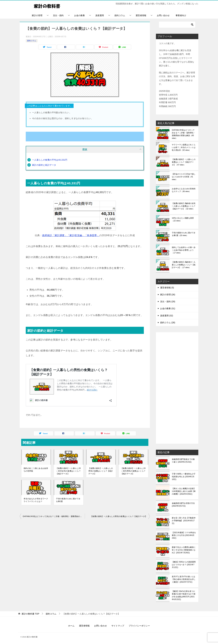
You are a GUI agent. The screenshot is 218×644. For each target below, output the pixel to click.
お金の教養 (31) (168, 308)
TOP (30, 614)
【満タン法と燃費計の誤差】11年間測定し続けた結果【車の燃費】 (184, 491)
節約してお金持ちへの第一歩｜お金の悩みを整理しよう (184, 250)
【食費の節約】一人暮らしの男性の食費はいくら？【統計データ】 (101, 471)
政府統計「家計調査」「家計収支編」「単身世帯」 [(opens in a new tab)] (71, 235)
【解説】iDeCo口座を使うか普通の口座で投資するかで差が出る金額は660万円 (184, 595)
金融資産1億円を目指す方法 (183, 505)
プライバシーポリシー (139, 626)
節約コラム (120, 15)
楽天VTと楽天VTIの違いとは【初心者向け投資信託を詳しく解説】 (184, 579)
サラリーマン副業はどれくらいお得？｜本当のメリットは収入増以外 (184, 147)
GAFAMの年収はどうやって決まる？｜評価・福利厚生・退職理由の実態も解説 (54, 516)
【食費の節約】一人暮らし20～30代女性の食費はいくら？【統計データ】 (68, 471)
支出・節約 (58, 15)
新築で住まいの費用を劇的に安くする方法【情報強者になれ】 (184, 550)
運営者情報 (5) (167, 288)
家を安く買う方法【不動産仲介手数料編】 (184, 521)
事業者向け (181, 15)
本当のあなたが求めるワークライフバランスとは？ (36, 500)
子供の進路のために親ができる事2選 (68, 500)
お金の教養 (79, 15)
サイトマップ (118, 626)
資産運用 (100, 15)
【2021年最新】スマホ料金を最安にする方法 (184, 535)
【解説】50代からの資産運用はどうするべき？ (184, 565)
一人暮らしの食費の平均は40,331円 (50, 160)
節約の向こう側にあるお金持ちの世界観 (36, 470)
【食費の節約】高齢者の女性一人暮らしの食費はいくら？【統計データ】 (184, 206)
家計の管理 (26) (168, 295)
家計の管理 (37, 15)
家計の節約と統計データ (44, 165)
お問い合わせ (163, 15)
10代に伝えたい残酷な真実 (183, 219)
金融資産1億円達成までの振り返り (183, 461)
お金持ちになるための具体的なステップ (184, 190)
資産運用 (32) (167, 316)
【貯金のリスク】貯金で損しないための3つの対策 (184, 177)
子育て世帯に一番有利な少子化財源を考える (184, 477)
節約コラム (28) (168, 323)
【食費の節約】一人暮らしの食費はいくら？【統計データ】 (184, 162)
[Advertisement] (177, 388)
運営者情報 (141, 15)
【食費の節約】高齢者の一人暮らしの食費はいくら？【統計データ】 (184, 265)
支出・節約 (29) (168, 302)
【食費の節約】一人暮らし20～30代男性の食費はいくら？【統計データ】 (133, 471)
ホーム (71, 626)
